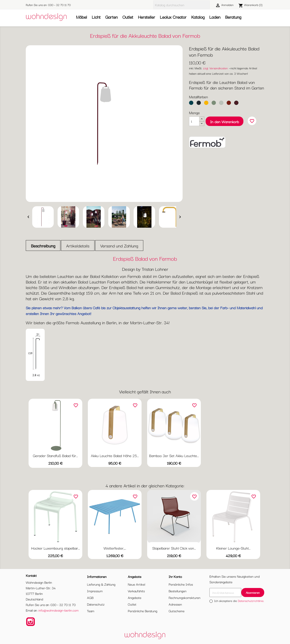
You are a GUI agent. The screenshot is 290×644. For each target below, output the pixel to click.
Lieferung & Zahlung (101, 584)
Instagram (31, 622)
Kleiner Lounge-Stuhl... (233, 548)
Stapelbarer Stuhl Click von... (174, 548)
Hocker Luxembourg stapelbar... (56, 548)
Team (91, 611)
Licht (96, 17)
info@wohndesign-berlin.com (59, 610)
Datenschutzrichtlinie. (251, 601)
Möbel (82, 17)
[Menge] (194, 121)
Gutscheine (177, 611)
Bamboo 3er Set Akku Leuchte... (174, 455)
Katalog (198, 17)
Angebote (135, 597)
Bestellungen (178, 591)
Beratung (233, 17)
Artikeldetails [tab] (78, 246)
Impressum (95, 591)
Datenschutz (96, 604)
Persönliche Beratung (143, 611)
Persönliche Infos (181, 584)
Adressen (175, 604)
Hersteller (147, 17)
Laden (215, 17)
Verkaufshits (136, 591)
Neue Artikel (137, 584)
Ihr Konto (175, 576)
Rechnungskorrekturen (185, 597)
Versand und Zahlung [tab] (119, 246)
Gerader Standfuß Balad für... (55, 455)
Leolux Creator (173, 17)
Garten (111, 17)
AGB (90, 597)
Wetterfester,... (115, 548)
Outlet (128, 17)
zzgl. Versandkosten (215, 68)
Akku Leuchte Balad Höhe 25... (115, 455)
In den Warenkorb (224, 122)
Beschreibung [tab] (43, 246)
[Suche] (182, 5)
